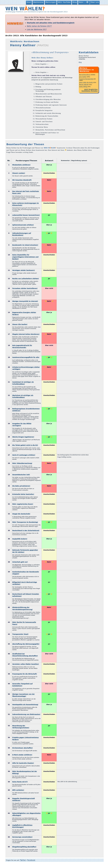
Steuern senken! (19, 173)
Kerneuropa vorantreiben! (22, 837)
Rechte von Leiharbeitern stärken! (26, 279)
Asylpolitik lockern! (20, 539)
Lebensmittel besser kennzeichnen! (26, 215)
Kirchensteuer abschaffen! (23, 748)
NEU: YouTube (64, 2)
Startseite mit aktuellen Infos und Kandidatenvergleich (51, 23)
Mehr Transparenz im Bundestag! (25, 522)
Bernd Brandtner (85, 75)
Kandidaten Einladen (90, 91)
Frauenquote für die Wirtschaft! (25, 674)
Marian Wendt (84, 85)
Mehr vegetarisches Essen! (23, 504)
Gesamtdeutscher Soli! (21, 475)
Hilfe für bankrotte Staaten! (23, 763)
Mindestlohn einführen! (21, 165)
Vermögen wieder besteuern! (24, 270)
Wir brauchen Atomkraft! (22, 180)
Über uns (95, 2)
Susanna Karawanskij (86, 79)
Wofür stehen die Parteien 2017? (39, 26)
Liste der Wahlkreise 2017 (37, 30)
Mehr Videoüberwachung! (22, 463)
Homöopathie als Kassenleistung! (25, 705)
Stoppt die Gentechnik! (21, 514)
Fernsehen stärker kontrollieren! (25, 288)
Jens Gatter (83, 77)
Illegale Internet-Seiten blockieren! (26, 334)
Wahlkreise (38, 2)
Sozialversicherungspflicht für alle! (26, 357)
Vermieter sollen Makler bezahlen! (26, 664)
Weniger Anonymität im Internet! (25, 301)
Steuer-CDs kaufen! (20, 324)
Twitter (23, 860)
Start (29, 2)
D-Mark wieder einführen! (22, 755)
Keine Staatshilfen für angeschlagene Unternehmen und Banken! (25, 257)
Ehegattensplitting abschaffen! (24, 847)
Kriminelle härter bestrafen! (23, 494)
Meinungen (51, 2)
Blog (75, 2)
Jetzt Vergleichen (91, 89)
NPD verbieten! (18, 790)
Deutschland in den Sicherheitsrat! (26, 531)
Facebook (31, 860)
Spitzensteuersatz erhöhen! (23, 225)
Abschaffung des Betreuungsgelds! (26, 644)
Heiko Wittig (83, 87)
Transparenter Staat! (20, 634)
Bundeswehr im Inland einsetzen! (25, 245)
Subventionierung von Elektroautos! (26, 714)
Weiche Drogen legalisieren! (23, 437)
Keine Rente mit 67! (20, 782)
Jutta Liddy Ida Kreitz (86, 82)
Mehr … (84, 2)
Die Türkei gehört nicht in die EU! (25, 445)
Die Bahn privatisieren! (21, 486)
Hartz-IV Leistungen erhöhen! (24, 455)
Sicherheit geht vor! (20, 562)
